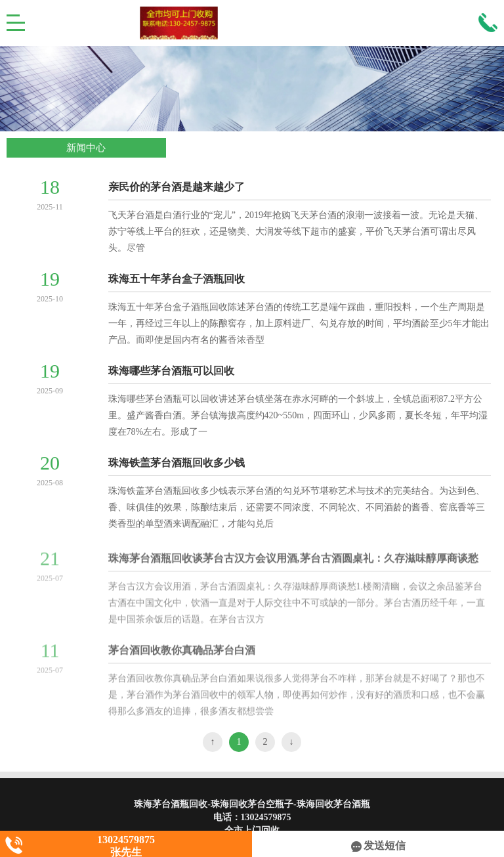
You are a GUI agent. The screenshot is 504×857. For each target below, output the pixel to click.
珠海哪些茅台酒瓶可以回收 (171, 371)
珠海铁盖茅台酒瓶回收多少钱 (177, 463)
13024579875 (266, 817)
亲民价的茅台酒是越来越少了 (177, 187)
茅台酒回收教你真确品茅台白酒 (182, 654)
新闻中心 (86, 148)
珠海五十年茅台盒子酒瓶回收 (177, 279)
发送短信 (378, 846)
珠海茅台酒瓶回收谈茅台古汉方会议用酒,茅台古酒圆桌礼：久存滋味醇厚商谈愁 (293, 562)
